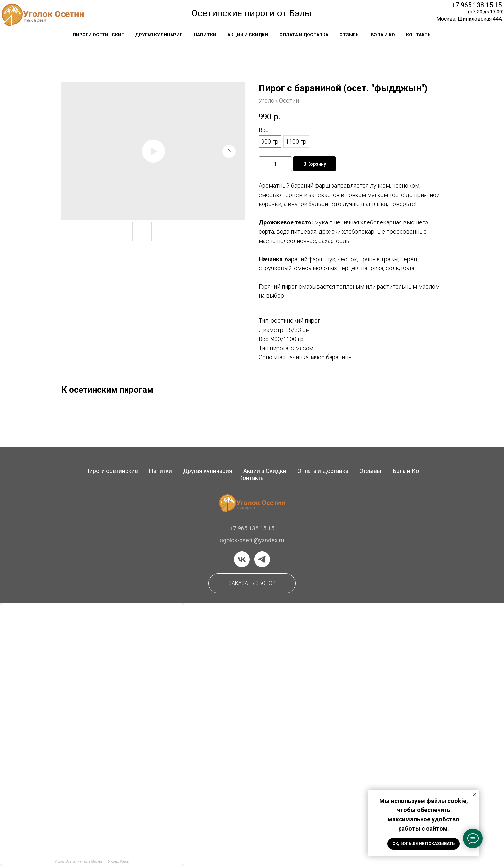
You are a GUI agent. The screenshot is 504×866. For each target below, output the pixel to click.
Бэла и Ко (383, 35)
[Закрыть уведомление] (474, 795)
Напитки (160, 471)
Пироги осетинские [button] (98, 35)
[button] (252, 583)
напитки (205, 35)
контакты (419, 35)
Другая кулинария (208, 471)
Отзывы (370, 471)
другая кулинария (159, 35)
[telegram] (262, 559)
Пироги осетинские (112, 471)
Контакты (252, 478)
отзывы (350, 35)
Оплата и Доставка (323, 471)
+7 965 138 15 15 (477, 5)
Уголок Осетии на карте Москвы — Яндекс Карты (92, 862)
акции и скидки (248, 35)
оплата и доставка (304, 35)
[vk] (242, 559)
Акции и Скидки (265, 471)
